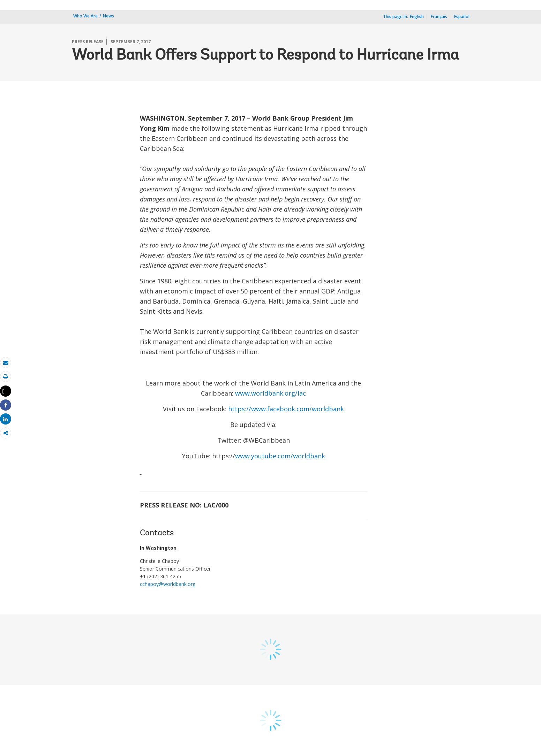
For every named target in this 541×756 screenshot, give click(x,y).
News (108, 16)
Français (439, 17)
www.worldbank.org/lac (270, 393)
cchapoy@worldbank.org (168, 584)
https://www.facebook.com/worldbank (286, 409)
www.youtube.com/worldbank (280, 456)
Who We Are (85, 16)
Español (462, 17)
